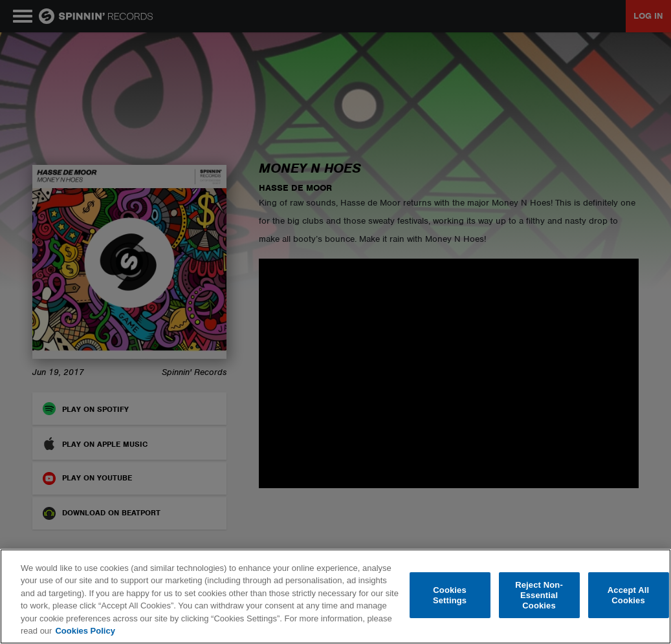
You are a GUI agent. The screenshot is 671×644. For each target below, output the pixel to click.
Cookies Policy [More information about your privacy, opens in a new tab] (85, 631)
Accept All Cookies (628, 595)
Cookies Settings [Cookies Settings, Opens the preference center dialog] (450, 595)
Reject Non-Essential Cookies (539, 596)
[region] (335, 596)
